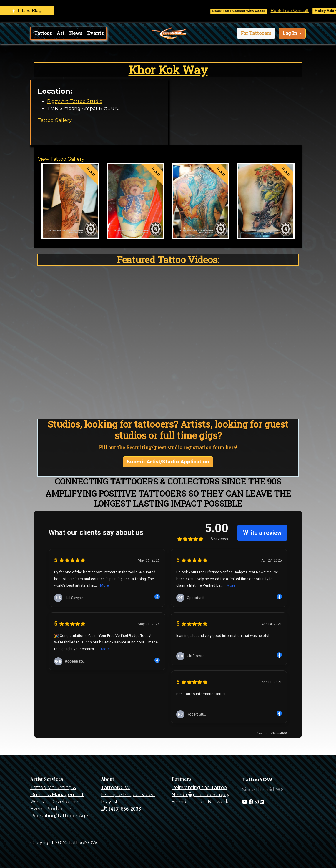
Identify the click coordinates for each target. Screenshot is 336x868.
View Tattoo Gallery (61, 159)
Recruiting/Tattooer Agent (62, 816)
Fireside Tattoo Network (200, 802)
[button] (256, 33)
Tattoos (43, 33)
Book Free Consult (295, 11)
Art (60, 33)
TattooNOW (115, 787)
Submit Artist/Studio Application (168, 462)
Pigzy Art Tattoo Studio (75, 101)
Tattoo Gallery (55, 120)
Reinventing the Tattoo (199, 787)
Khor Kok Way (168, 70)
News (76, 33)
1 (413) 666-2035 (121, 809)
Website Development (57, 802)
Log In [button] (290, 33)
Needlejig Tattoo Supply (201, 795)
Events (95, 33)
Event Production (51, 809)
